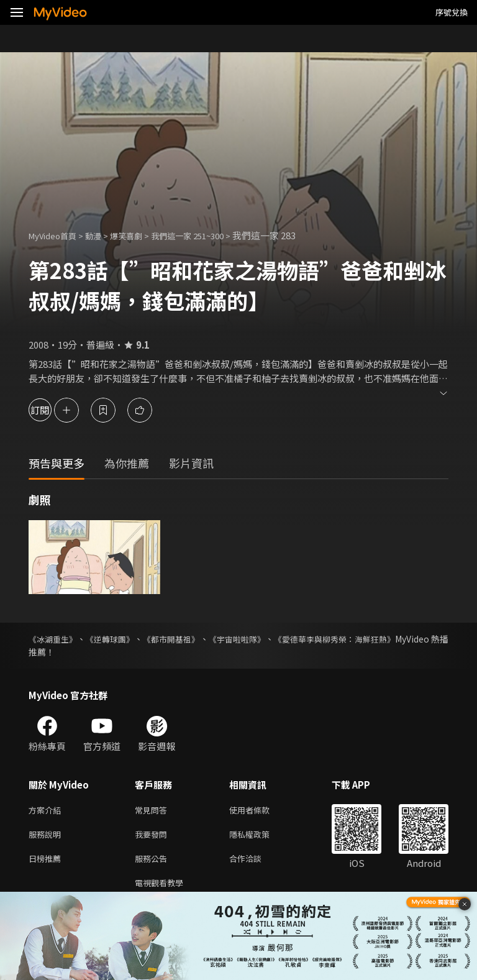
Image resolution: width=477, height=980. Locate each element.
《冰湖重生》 (55, 639)
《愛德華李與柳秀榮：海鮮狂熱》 (383, 639)
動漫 (103, 235)
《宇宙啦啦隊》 (272, 639)
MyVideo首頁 (57, 235)
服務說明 (47, 837)
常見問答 (153, 811)
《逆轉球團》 (123, 639)
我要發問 (153, 837)
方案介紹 (47, 811)
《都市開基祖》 (195, 639)
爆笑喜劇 (140, 235)
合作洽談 (255, 863)
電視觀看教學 (163, 889)
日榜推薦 (47, 863)
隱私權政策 (260, 837)
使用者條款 (260, 811)
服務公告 (153, 863)
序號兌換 (452, 12)
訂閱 (53, 410)
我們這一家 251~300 (209, 235)
